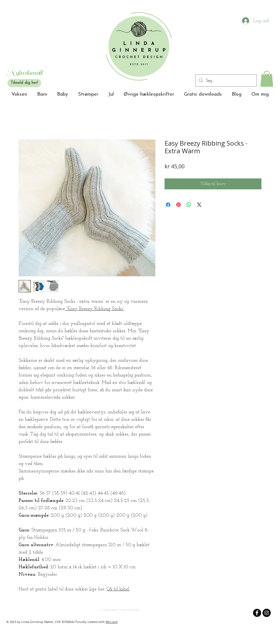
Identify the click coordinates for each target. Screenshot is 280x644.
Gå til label (118, 589)
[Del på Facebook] (168, 205)
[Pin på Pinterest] (178, 205)
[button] (267, 79)
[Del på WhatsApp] (189, 205)
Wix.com (112, 622)
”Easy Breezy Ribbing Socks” (94, 309)
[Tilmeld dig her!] (24, 83)
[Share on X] (199, 205)
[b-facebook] (257, 613)
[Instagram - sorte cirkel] (267, 613)
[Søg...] (226, 80)
